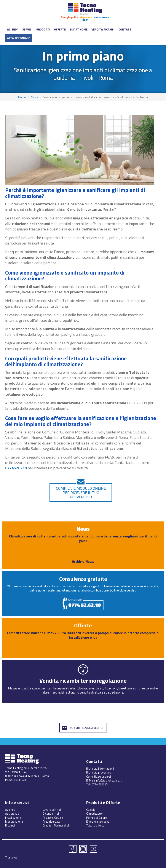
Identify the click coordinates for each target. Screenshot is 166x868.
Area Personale (18, 38)
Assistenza (12, 814)
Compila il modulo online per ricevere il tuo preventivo (81, 493)
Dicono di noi (51, 814)
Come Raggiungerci (99, 777)
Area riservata (51, 822)
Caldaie (91, 810)
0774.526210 (100, 784)
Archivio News (83, 561)
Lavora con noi (52, 810)
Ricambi (10, 825)
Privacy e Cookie (53, 818)
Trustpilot (11, 857)
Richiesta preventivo (99, 772)
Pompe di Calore (97, 818)
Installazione (13, 818)
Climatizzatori (95, 814)
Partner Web (62, 825)
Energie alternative (98, 822)
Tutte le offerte (95, 825)
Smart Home (79, 29)
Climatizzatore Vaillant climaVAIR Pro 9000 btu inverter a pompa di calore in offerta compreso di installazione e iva (83, 635)
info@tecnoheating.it (109, 780)
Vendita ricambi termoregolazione (83, 680)
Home (22, 97)
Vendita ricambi (103, 29)
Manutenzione (14, 822)
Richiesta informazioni (100, 769)
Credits (47, 825)
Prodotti (43, 29)
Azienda (13, 29)
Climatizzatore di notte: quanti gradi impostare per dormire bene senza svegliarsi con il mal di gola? (83, 538)
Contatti (125, 29)
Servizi (27, 29)
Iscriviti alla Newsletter (87, 728)
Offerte (60, 29)
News (34, 97)
